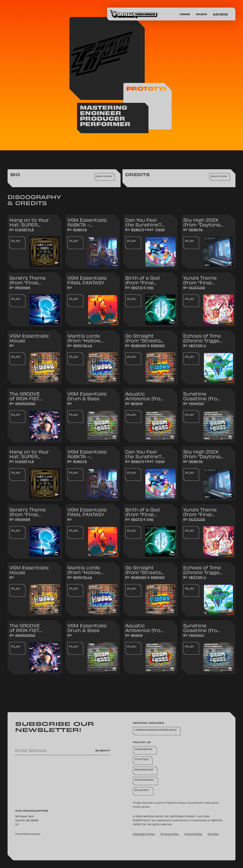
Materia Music (177, 803)
